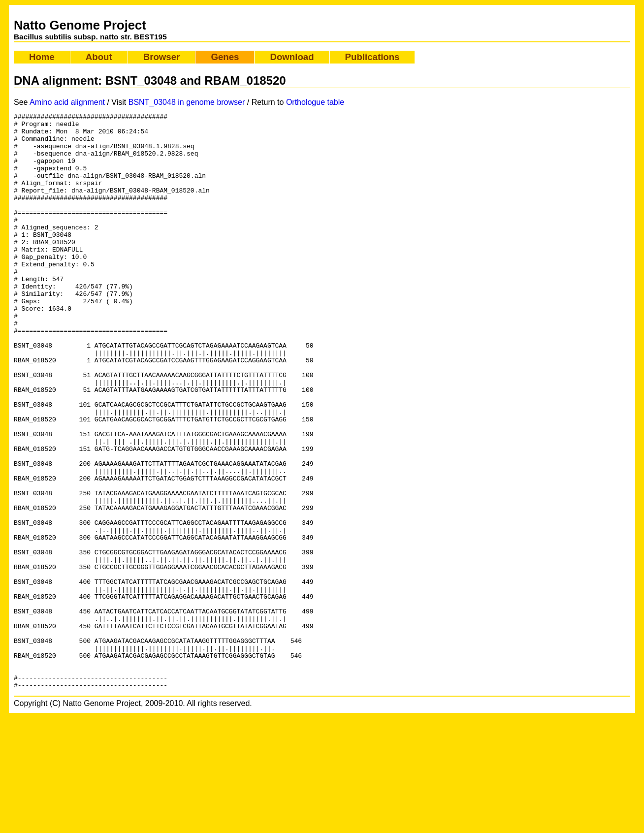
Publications (372, 57)
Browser (162, 57)
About (99, 57)
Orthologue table (315, 102)
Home (42, 57)
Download (292, 57)
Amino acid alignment (67, 102)
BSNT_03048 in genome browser (187, 102)
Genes (225, 57)
